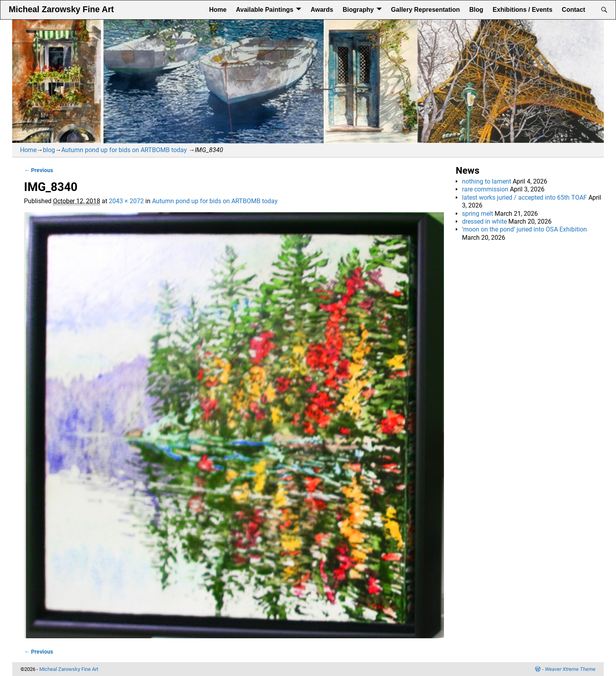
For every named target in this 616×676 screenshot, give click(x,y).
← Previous (38, 170)
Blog (477, 10)
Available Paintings (265, 10)
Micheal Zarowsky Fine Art (61, 9)
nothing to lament (487, 181)
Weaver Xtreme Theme (570, 669)
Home (218, 10)
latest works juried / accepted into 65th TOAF (524, 197)
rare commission (485, 189)
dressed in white (484, 221)
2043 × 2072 (126, 201)
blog (49, 150)
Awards (322, 10)
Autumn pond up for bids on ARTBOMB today (124, 150)
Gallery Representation (425, 10)
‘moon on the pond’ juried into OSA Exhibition (524, 229)
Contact (574, 10)
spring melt (478, 214)
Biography (358, 10)
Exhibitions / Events (522, 10)
